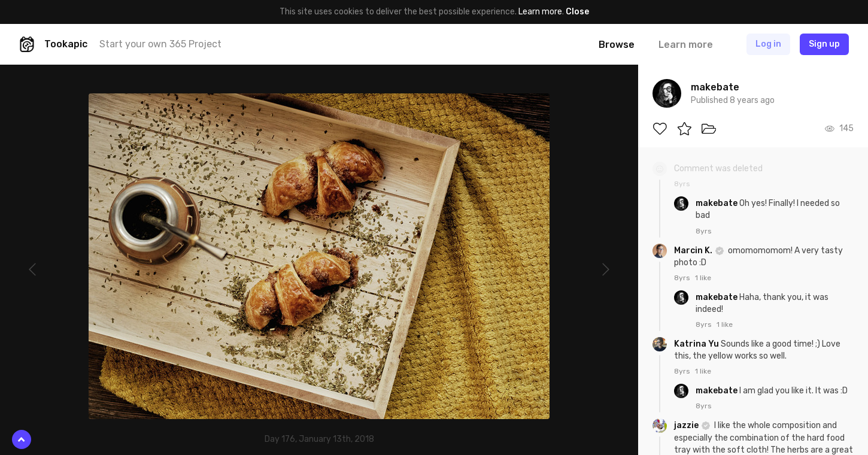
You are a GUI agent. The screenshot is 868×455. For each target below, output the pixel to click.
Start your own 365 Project (160, 44)
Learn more (540, 12)
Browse (617, 45)
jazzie (687, 425)
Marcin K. (694, 251)
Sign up (824, 44)
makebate (717, 203)
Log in (768, 44)
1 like (703, 278)
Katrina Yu (697, 344)
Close (577, 12)
